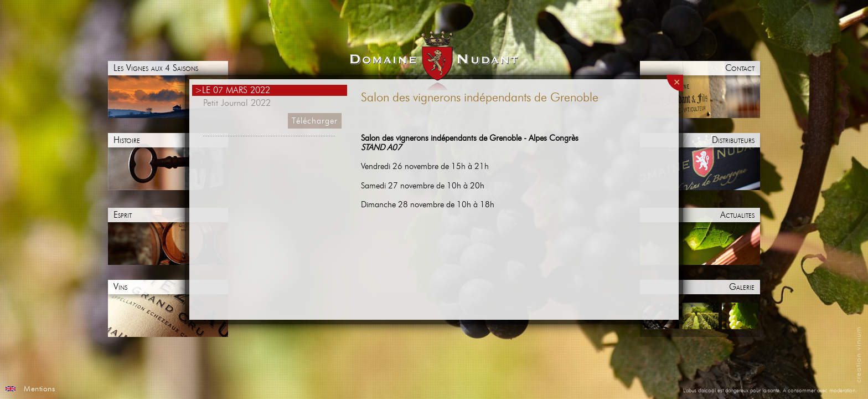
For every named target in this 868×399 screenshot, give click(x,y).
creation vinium (859, 355)
